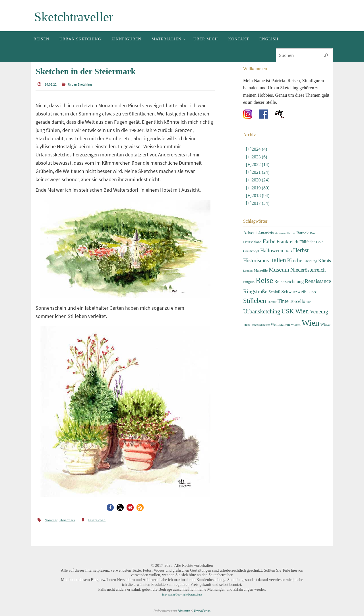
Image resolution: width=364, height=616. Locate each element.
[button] (110, 508)
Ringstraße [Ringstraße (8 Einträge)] (255, 291)
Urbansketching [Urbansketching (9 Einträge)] (262, 311)
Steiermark (67, 520)
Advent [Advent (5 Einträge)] (250, 233)
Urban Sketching (80, 84)
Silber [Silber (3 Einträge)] (312, 292)
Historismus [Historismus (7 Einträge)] (256, 260)
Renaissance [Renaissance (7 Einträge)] (318, 281)
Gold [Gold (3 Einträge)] (320, 242)
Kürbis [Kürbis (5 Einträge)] (325, 261)
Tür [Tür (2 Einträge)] (308, 302)
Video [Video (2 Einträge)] (247, 325)
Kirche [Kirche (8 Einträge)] (295, 260)
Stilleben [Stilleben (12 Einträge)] (255, 301)
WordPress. (202, 611)
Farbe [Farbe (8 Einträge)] (269, 241)
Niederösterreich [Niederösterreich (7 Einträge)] (308, 270)
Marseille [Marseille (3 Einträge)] (261, 270)
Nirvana (184, 611)
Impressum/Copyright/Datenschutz (182, 595)
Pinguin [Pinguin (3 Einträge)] (249, 282)
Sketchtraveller (74, 17)
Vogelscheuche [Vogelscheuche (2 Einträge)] (260, 325)
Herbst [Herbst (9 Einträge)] (301, 250)
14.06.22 (51, 84)
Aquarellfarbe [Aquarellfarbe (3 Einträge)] (285, 233)
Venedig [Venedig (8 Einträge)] (319, 312)
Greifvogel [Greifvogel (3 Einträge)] (251, 251)
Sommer (51, 520)
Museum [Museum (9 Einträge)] (279, 270)
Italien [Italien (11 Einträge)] (278, 260)
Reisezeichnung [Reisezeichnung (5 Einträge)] (289, 281)
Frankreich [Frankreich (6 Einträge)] (287, 241)
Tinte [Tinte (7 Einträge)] (283, 301)
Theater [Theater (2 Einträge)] (272, 302)
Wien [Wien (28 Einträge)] (311, 323)
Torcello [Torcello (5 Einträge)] (297, 301)
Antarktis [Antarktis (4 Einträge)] (266, 233)
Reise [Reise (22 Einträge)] (264, 280)
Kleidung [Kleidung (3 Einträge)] (310, 261)
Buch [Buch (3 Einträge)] (314, 233)
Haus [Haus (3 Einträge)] (288, 251)
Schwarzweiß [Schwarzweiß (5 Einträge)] (294, 292)
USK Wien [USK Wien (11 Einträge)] (295, 311)
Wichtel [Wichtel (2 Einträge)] (296, 325)
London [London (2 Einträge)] (248, 271)
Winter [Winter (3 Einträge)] (325, 324)
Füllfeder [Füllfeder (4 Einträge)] (307, 242)
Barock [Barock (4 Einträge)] (302, 233)
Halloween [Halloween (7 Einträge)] (272, 250)
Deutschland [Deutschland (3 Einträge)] (252, 242)
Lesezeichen (97, 520)
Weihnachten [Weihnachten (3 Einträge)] (280, 324)
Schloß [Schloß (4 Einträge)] (274, 292)
